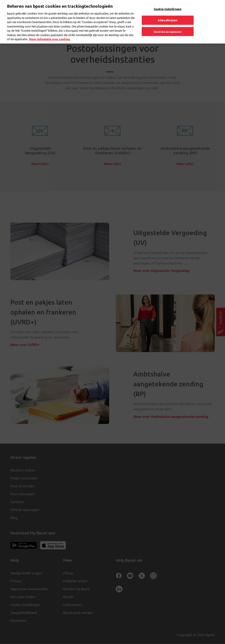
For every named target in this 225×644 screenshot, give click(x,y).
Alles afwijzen (168, 12)
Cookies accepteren (168, 23)
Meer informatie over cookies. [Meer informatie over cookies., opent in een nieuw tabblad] (50, 31)
